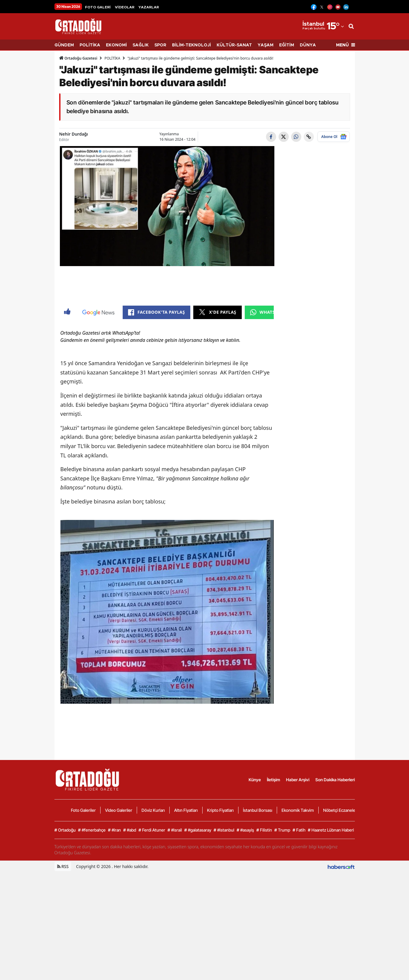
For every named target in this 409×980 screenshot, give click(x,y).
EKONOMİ (116, 45)
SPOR (160, 45)
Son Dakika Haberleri (335, 887)
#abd (130, 938)
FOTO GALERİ (98, 7)
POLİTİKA (90, 45)
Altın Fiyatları (186, 918)
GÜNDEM (64, 45)
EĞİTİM (287, 45)
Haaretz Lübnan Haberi (331, 938)
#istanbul (224, 938)
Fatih (299, 938)
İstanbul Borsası (258, 918)
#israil (175, 938)
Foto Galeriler (83, 918)
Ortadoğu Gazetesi (78, 58)
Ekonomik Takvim (298, 918)
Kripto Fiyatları (220, 918)
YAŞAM (266, 45)
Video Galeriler (119, 918)
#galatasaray (198, 938)
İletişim (273, 887)
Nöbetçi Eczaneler (340, 918)
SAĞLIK (141, 45)
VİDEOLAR (125, 7)
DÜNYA (308, 45)
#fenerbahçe (92, 938)
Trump (282, 938)
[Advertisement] (29, 146)
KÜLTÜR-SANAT (234, 45)
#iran (114, 938)
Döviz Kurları (153, 918)
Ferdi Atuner (152, 938)
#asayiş (245, 938)
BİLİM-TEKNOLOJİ (191, 45)
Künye (255, 887)
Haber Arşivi (298, 887)
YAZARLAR (149, 7)
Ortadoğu (65, 938)
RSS (63, 974)
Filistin (264, 938)
